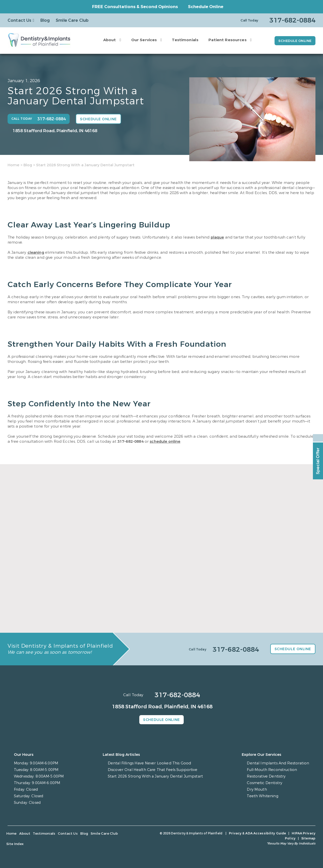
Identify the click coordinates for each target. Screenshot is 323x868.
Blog (45, 20)
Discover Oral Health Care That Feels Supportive (154, 770)
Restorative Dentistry (269, 777)
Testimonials (183, 40)
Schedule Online (206, 7)
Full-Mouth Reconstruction (274, 770)
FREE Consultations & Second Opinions (135, 7)
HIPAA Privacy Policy (279, 834)
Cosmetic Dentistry (267, 783)
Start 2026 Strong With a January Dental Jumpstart (157, 777)
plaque (217, 237)
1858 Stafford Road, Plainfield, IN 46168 (55, 131)
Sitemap (309, 834)
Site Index (120, 834)
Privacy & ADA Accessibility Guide (230, 834)
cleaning (36, 252)
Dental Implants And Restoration (280, 764)
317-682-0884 (130, 441)
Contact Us (20, 20)
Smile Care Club (72, 20)
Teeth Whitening (265, 796)
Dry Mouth (260, 790)
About (107, 40)
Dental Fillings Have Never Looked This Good (151, 764)
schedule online (165, 441)
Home (14, 165)
